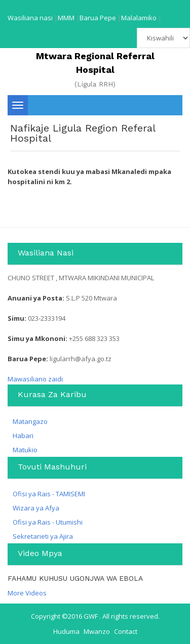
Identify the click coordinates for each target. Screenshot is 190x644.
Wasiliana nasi (30, 18)
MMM (66, 18)
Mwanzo (97, 631)
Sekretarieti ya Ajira (43, 536)
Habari (23, 436)
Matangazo (30, 421)
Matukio (25, 450)
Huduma (66, 631)
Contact (126, 631)
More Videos (27, 593)
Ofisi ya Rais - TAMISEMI (49, 494)
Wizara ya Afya (36, 508)
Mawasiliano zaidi (35, 379)
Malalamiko (139, 18)
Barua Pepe (98, 18)
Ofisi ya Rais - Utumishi (48, 522)
